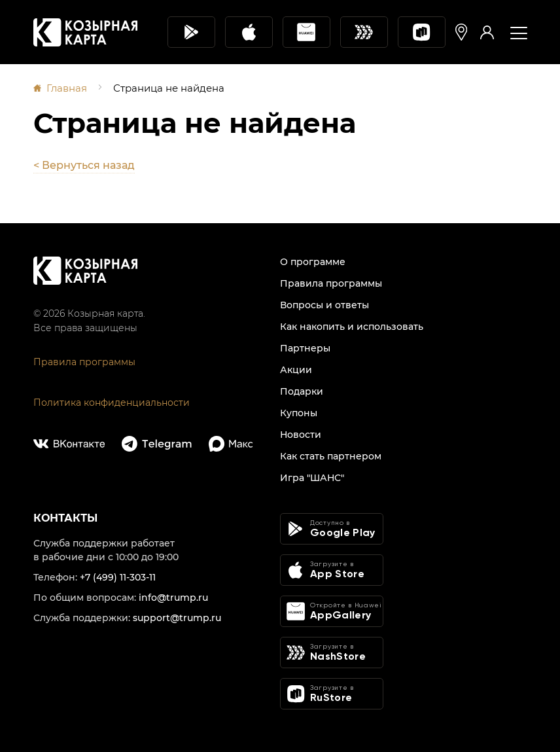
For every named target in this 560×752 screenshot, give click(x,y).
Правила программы (84, 362)
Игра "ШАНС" (312, 478)
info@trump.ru (173, 598)
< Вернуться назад (84, 165)
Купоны (299, 413)
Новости (301, 435)
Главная (67, 88)
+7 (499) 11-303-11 (118, 577)
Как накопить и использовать (352, 327)
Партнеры (305, 348)
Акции (296, 370)
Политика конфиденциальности (112, 403)
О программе (313, 262)
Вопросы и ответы (324, 305)
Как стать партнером (331, 456)
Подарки (302, 391)
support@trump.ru (177, 618)
